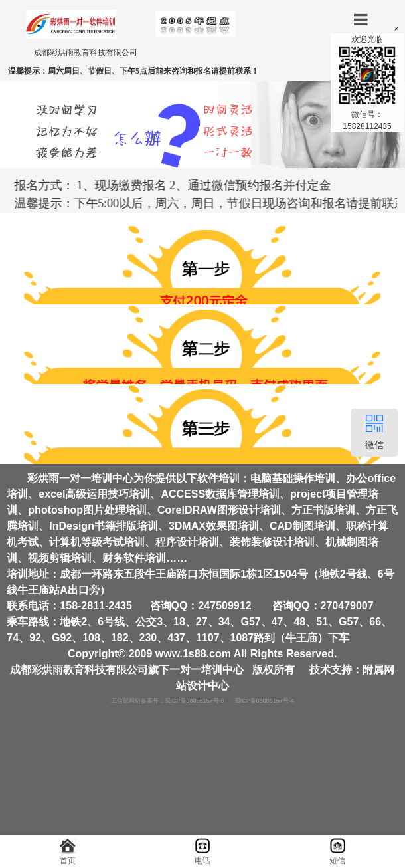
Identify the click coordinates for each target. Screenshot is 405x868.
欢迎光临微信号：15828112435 (367, 83)
